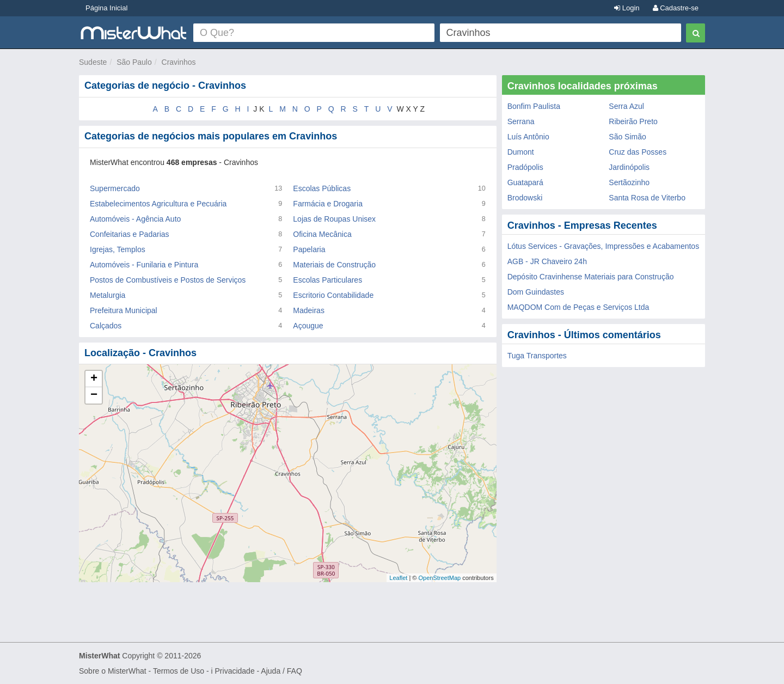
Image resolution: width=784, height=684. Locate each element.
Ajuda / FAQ (281, 671)
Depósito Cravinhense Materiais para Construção (591, 277)
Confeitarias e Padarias (130, 234)
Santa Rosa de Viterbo (647, 198)
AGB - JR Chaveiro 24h (547, 261)
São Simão (627, 137)
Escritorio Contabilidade (333, 295)
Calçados (106, 326)
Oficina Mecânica (322, 234)
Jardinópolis (629, 167)
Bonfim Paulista (534, 106)
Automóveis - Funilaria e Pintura (144, 265)
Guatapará (525, 182)
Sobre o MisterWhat (113, 671)
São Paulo (134, 62)
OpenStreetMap (439, 578)
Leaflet (398, 578)
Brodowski (525, 198)
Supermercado (115, 188)
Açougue (308, 326)
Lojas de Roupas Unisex (334, 219)
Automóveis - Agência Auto (135, 219)
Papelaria (309, 249)
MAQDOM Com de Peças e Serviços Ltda (578, 307)
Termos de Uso (179, 671)
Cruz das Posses (638, 152)
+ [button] (94, 379)
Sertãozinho (629, 182)
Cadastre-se (676, 8)
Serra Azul (626, 106)
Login (627, 8)
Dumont (521, 152)
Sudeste (93, 62)
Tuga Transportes (537, 356)
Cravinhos (179, 62)
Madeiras (309, 310)
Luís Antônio (528, 137)
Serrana (521, 121)
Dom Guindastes (536, 292)
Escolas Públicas (322, 188)
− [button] (94, 395)
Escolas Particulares (327, 280)
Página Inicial (106, 8)
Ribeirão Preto (633, 121)
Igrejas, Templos (118, 249)
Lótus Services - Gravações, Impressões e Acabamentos (604, 246)
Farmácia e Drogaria (328, 204)
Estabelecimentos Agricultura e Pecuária (158, 204)
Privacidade (235, 671)
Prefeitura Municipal (124, 310)
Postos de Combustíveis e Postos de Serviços (168, 280)
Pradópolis (525, 167)
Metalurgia (108, 295)
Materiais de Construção (334, 265)
